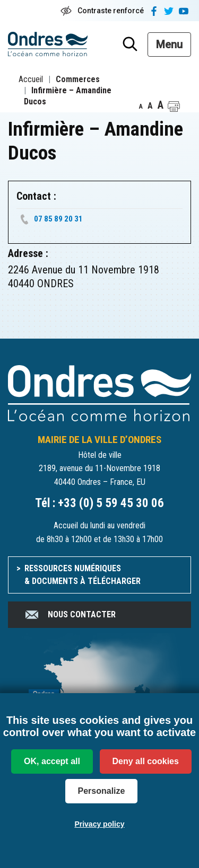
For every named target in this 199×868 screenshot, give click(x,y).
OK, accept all (52, 761)
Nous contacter (70, 615)
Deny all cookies (146, 761)
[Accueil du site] (99, 392)
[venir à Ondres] (99, 692)
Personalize (102, 791)
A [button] (141, 107)
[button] (174, 107)
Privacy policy (99, 824)
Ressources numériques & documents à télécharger (83, 575)
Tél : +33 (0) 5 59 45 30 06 (99, 503)
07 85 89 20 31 (58, 219)
